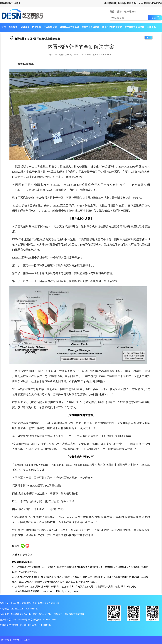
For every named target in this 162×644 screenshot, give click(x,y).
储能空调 (27, 555)
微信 (112, 12)
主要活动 (151, 27)
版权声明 (5, 640)
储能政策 (13, 27)
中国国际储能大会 (127, 3)
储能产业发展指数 (91, 27)
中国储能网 (110, 3)
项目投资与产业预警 (112, 27)
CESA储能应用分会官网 (150, 3)
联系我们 (28, 640)
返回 (148, 38)
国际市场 (39, 39)
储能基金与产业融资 (69, 27)
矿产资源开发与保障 (134, 27)
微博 (119, 12)
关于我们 (16, 640)
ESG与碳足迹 (50, 27)
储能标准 (25, 27)
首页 (4, 27)
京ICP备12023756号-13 (20, 620)
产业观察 (36, 27)
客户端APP (130, 12)
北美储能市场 (52, 39)
